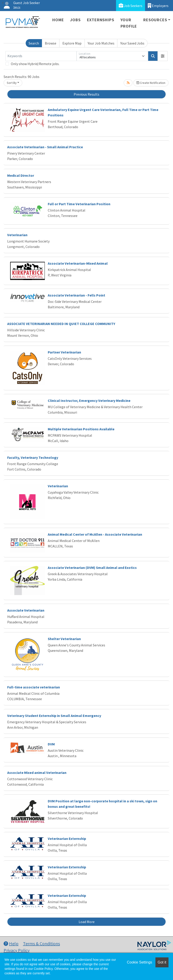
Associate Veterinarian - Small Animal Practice (45, 147)
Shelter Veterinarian (64, 639)
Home (58, 20)
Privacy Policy (17, 950)
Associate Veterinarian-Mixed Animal (78, 263)
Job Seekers (131, 6)
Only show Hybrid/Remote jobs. (35, 64)
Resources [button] (155, 20)
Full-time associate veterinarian (34, 687)
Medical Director (21, 175)
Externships (101, 20)
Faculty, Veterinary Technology (33, 457)
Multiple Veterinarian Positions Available (81, 429)
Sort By (12, 83)
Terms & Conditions (41, 943)
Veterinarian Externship (67, 839)
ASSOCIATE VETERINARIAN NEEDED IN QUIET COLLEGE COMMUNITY (61, 324)
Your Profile (129, 23)
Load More (87, 922)
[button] (163, 56)
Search (34, 43)
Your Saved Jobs (132, 43)
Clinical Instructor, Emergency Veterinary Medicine (89, 400)
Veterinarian (17, 235)
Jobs (75, 20)
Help (11, 943)
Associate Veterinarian (26, 610)
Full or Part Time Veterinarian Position (79, 204)
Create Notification (151, 83)
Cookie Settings (139, 962)
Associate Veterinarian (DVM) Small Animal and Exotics (92, 568)
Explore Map (72, 43)
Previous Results (86, 94)
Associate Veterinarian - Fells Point (76, 295)
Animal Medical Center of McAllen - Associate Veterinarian (95, 534)
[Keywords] (41, 56)
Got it (162, 962)
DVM (51, 744)
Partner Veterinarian (64, 352)
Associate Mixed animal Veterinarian (37, 773)
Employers (158, 6)
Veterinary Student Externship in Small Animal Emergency (54, 716)
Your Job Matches (101, 43)
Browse (51, 43)
